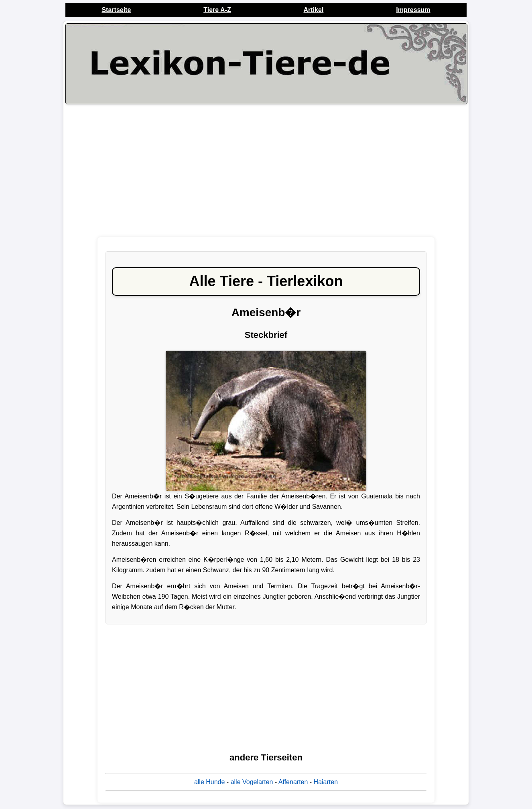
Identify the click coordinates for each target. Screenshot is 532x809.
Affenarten (293, 782)
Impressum (413, 10)
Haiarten (326, 782)
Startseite (116, 10)
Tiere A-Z (217, 10)
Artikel (314, 10)
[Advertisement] (266, 171)
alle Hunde (210, 782)
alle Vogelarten (252, 782)
